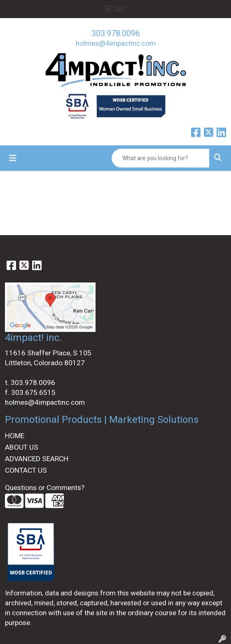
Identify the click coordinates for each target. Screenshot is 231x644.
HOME (15, 436)
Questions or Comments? (45, 488)
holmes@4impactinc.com (116, 43)
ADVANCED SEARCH (37, 459)
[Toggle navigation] (13, 158)
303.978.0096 (116, 33)
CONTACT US (26, 470)
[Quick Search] (161, 158)
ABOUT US (22, 447)
